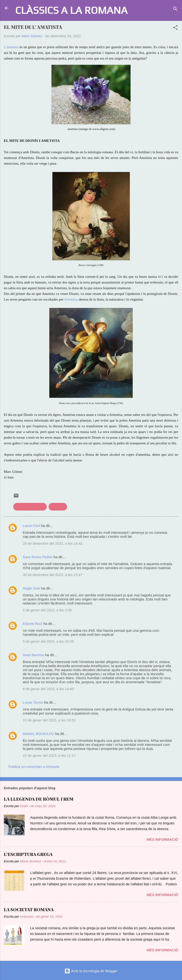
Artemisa (71, 299)
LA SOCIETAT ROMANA (29, 910)
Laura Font (31, 526)
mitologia (58, 507)
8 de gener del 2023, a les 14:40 (48, 689)
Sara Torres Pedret (38, 557)
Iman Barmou (33, 655)
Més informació (162, 839)
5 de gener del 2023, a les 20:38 (48, 641)
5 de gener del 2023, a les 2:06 (47, 610)
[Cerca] (175, 10)
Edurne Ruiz (33, 624)
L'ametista (11, 47)
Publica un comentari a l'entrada (34, 767)
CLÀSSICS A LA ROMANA (71, 10)
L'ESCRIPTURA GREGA (28, 854)
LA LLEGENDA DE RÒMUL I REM (39, 799)
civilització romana (30, 507)
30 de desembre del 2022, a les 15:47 (53, 575)
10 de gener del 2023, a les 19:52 (49, 720)
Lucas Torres (33, 702)
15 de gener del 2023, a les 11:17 (49, 755)
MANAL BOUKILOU (39, 734)
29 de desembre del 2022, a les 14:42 (53, 543)
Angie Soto (31, 588)
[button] (175, 28)
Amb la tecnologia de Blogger (91, 971)
